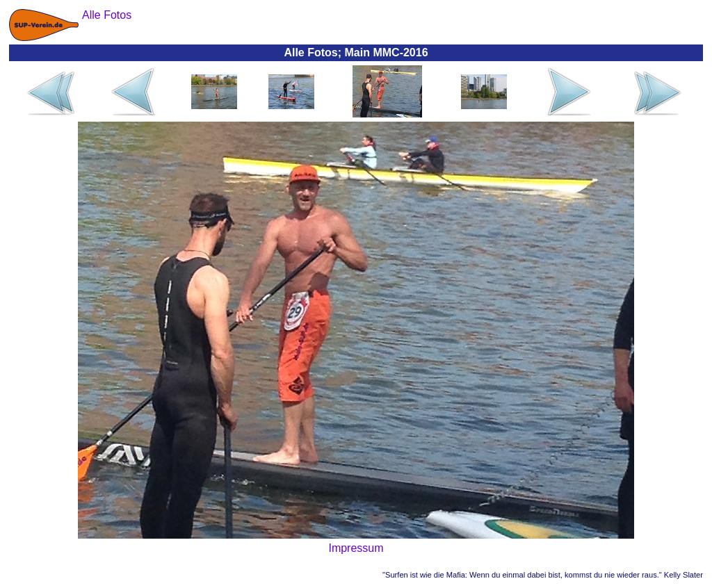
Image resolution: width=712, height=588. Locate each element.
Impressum (356, 548)
